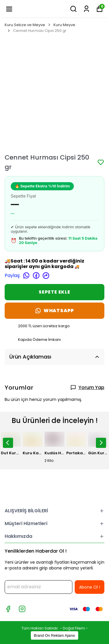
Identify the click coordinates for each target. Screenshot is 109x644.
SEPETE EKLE (54, 292)
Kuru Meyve (64, 25)
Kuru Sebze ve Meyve (28, 25)
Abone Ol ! (90, 587)
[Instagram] (22, 609)
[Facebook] (8, 609)
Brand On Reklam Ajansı (54, 635)
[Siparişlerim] (86, 9)
